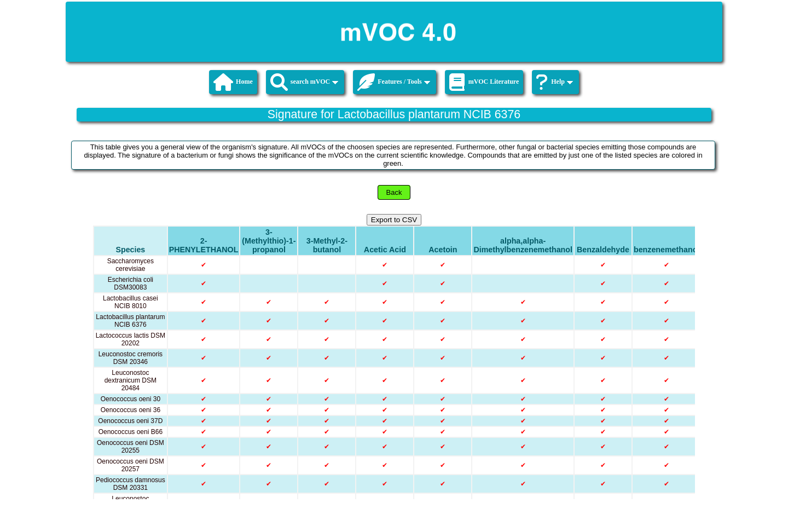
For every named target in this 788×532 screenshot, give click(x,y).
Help (555, 82)
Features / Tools (393, 82)
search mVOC (305, 82)
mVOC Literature (484, 82)
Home (233, 82)
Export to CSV (394, 220)
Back (394, 192)
